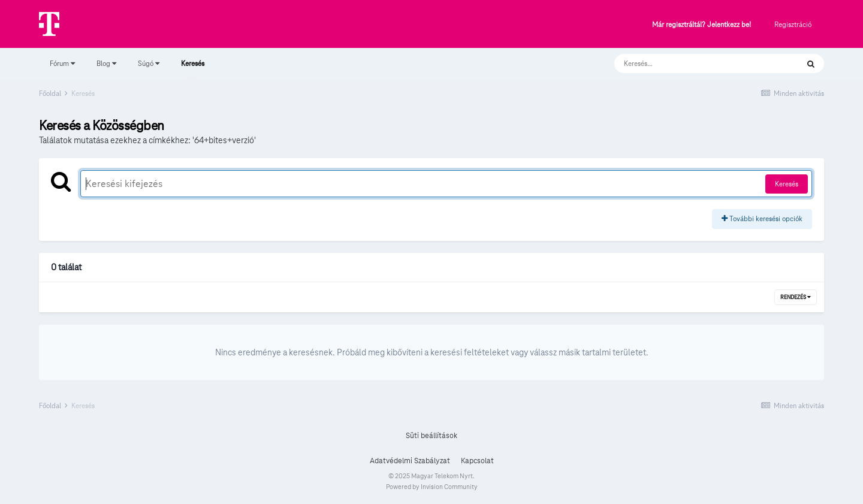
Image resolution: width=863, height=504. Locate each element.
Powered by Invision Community (432, 487)
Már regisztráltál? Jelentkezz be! (701, 25)
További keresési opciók (762, 218)
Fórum (62, 63)
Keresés (193, 69)
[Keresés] (694, 64)
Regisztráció (793, 24)
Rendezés (796, 297)
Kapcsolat (477, 461)
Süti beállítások (431, 436)
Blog (106, 63)
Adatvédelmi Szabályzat (410, 461)
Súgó (149, 63)
